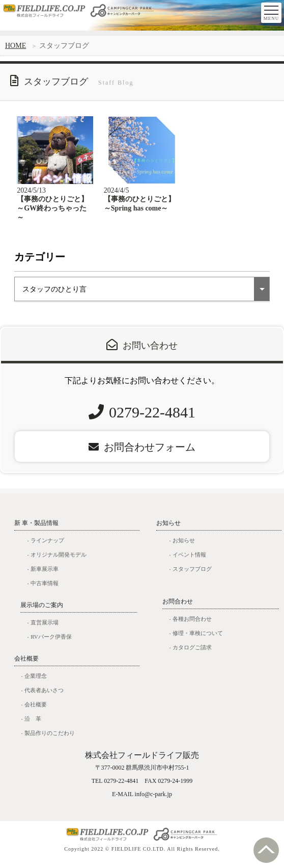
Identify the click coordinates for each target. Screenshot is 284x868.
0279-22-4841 (152, 418)
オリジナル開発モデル (59, 561)
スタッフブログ (192, 575)
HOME (16, 46)
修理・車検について (198, 639)
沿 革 (33, 725)
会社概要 (36, 711)
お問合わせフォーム (142, 453)
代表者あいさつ (44, 696)
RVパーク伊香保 (51, 643)
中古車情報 (45, 589)
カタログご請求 (192, 653)
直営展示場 (45, 628)
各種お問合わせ (192, 625)
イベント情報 (189, 561)
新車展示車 (45, 575)
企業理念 (36, 682)
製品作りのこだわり (50, 739)
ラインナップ (47, 546)
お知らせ (184, 546)
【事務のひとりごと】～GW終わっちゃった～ (52, 214)
